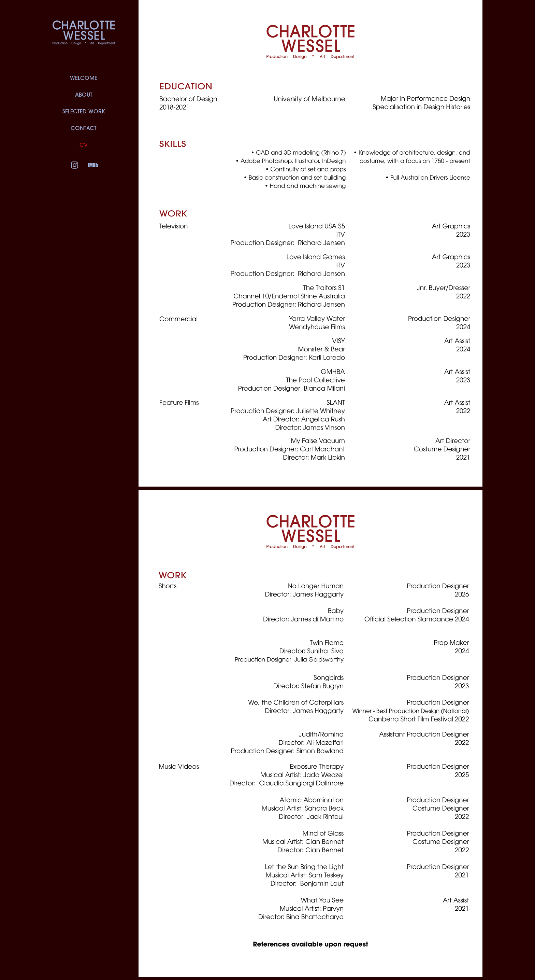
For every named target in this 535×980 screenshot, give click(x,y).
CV (84, 145)
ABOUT (84, 95)
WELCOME (84, 78)
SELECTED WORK (84, 111)
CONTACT (84, 128)
